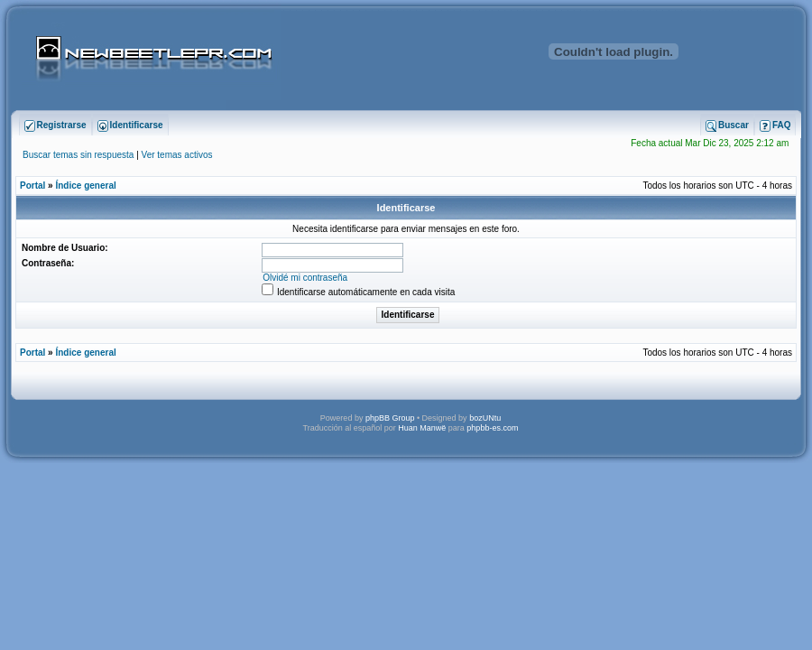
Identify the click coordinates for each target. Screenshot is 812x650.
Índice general (85, 186)
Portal (32, 186)
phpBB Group (390, 418)
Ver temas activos (177, 155)
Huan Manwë (422, 428)
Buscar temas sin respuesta (78, 155)
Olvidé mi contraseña (305, 278)
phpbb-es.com (492, 428)
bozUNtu (485, 418)
